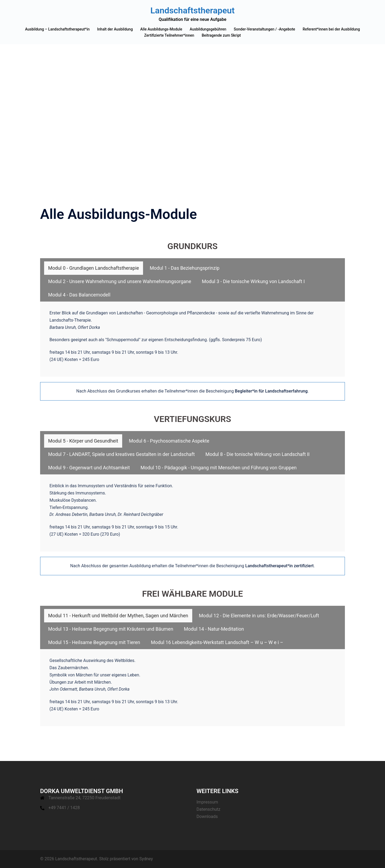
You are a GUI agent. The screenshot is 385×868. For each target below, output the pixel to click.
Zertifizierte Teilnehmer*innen (169, 35)
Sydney (146, 859)
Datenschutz (208, 809)
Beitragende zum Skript (221, 35)
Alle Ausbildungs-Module (161, 29)
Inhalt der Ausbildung (115, 29)
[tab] (94, 268)
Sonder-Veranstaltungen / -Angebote (264, 29)
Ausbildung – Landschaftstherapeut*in (57, 29)
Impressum (207, 802)
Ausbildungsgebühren (208, 29)
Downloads (207, 816)
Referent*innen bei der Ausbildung (331, 29)
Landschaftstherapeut (193, 10)
